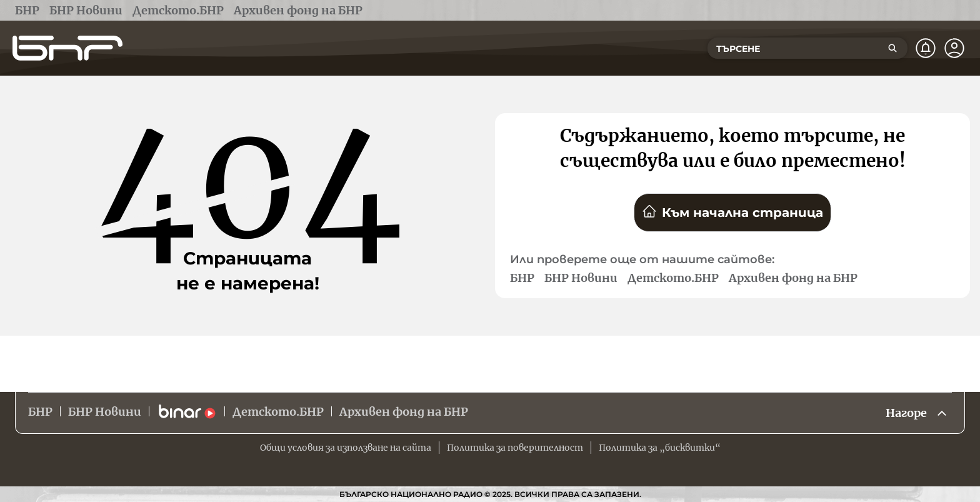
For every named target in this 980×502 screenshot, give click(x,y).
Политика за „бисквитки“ (660, 448)
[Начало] (67, 48)
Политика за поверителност (515, 448)
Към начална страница (732, 212)
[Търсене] (892, 48)
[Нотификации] (926, 48)
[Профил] (954, 48)
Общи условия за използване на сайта (346, 448)
